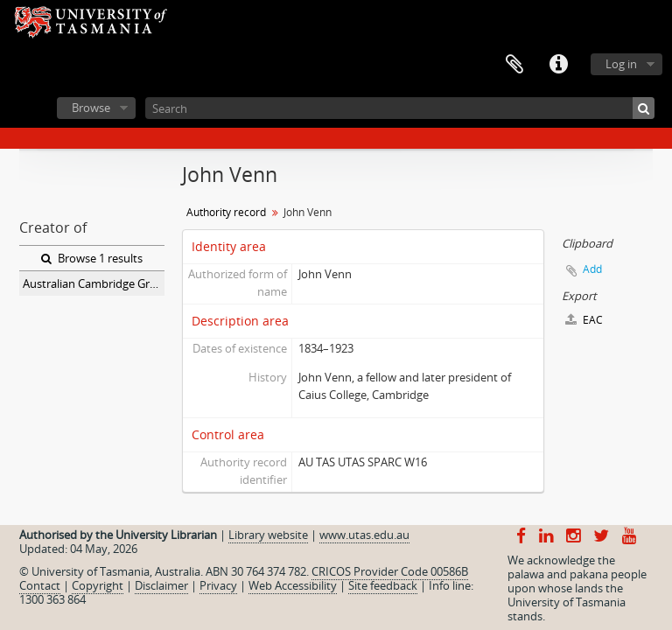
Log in (621, 64)
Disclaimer (161, 585)
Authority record (226, 212)
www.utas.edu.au (364, 535)
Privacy (218, 585)
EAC (584, 320)
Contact (40, 585)
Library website (268, 535)
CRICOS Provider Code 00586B (390, 571)
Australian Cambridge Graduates (94, 283)
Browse (91, 108)
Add (592, 269)
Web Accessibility (293, 585)
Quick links (558, 65)
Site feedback (383, 585)
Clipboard (514, 65)
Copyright (98, 585)
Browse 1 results (92, 258)
